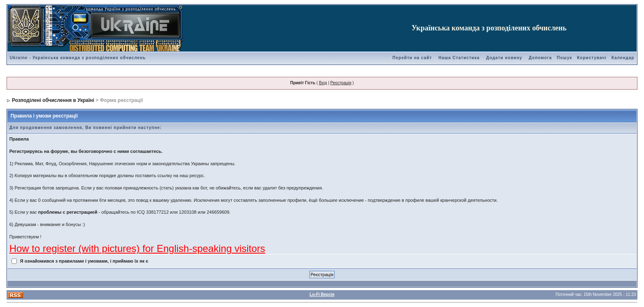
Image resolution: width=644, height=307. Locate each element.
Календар (623, 58)
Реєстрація (341, 83)
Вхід (323, 83)
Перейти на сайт (412, 58)
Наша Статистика (459, 58)
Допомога (540, 58)
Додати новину (504, 58)
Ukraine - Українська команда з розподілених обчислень (78, 58)
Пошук (565, 58)
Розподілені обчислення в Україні (53, 100)
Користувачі (592, 58)
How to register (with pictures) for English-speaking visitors (137, 248)
